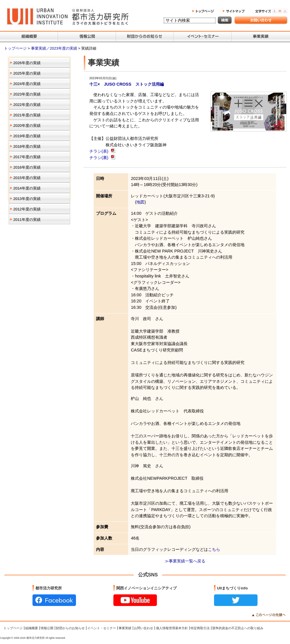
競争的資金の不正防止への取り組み (238, 628)
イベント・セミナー (102, 628)
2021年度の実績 (27, 115)
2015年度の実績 (27, 178)
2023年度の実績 (27, 94)
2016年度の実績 (27, 167)
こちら (214, 549)
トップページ (16, 48)
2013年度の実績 (27, 199)
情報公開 (47, 628)
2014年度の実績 (27, 188)
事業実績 (125, 628)
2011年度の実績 (27, 220)
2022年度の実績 (27, 105)
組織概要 (32, 628)
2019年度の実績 (27, 136)
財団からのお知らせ (70, 628)
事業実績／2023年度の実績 (55, 48)
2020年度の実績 (27, 126)
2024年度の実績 (27, 84)
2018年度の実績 (27, 146)
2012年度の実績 (27, 209)
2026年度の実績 (27, 63)
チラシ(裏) (99, 158)
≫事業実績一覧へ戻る (185, 561)
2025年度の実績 (27, 73)
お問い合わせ (144, 628)
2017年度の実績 (27, 157)
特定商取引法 (200, 628)
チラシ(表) (99, 151)
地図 (140, 202)
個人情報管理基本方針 (172, 628)
